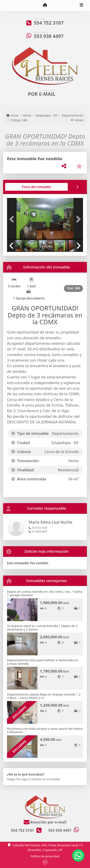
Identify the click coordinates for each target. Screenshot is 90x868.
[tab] (23, 187)
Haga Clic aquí (17, 779)
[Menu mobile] (45, 5)
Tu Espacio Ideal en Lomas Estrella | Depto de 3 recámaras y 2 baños (42, 628)
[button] (13, 219)
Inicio (12, 115)
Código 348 (19, 120)
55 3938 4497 (38, 532)
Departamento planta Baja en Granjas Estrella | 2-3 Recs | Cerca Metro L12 (44, 696)
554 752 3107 (49, 23)
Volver (77, 120)
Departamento (73, 115)
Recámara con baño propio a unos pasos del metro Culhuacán (45, 730)
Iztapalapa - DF (46, 115)
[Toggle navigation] (81, 6)
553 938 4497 (49, 36)
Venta (27, 115)
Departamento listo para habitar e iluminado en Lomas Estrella (43, 662)
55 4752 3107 (38, 528)
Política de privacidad (45, 856)
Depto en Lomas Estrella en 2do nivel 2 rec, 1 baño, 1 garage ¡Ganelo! (45, 593)
